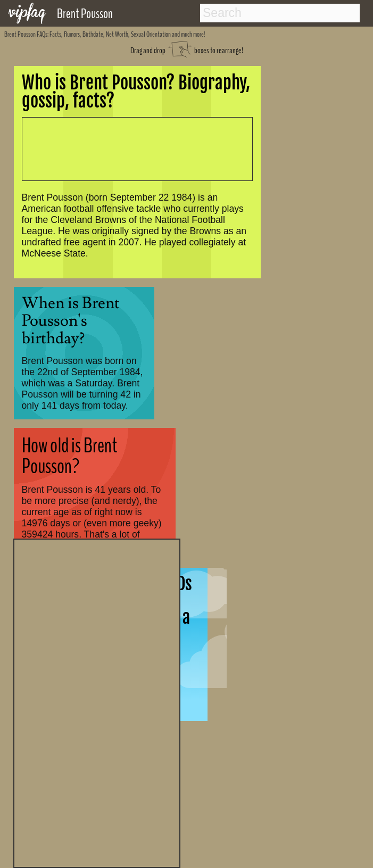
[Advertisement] (97, 702)
